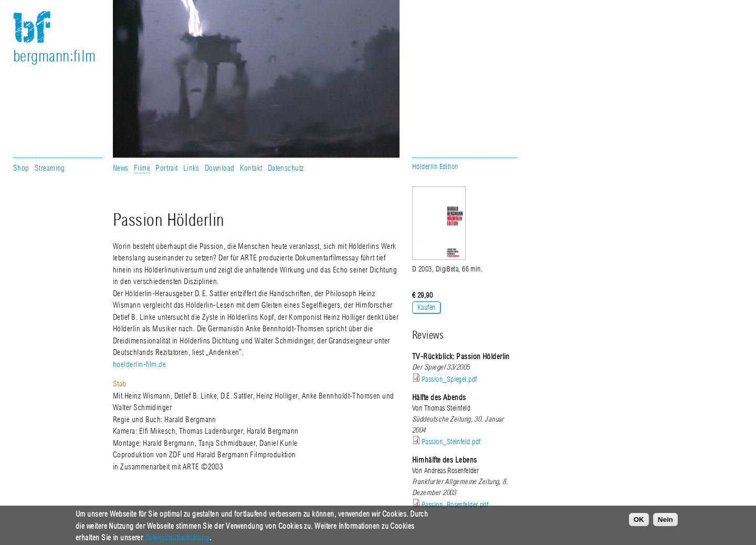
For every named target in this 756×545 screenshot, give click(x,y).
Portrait (167, 168)
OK (639, 523)
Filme (142, 168)
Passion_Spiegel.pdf (449, 379)
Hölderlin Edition (435, 167)
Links (191, 168)
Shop (21, 168)
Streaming (50, 168)
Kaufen (427, 307)
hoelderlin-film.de (139, 364)
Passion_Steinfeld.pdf (451, 442)
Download (220, 168)
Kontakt (251, 168)
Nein (665, 523)
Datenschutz (286, 168)
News (121, 168)
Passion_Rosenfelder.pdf (455, 505)
